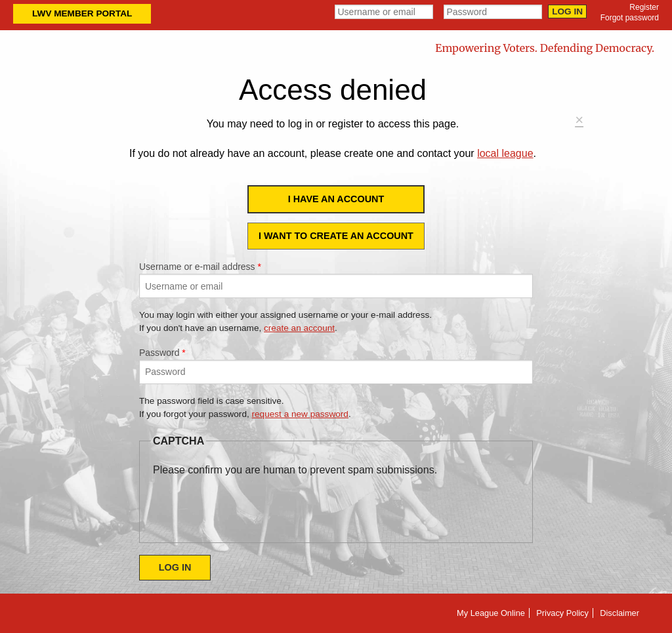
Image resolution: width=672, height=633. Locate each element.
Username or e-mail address (200, 267)
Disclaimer (619, 613)
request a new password (300, 414)
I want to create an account (336, 236)
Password (162, 353)
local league (505, 153)
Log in (567, 11)
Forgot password (630, 18)
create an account (299, 328)
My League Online (491, 613)
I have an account (336, 199)
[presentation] (253, 504)
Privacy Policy (562, 613)
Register (644, 7)
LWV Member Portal (82, 13)
